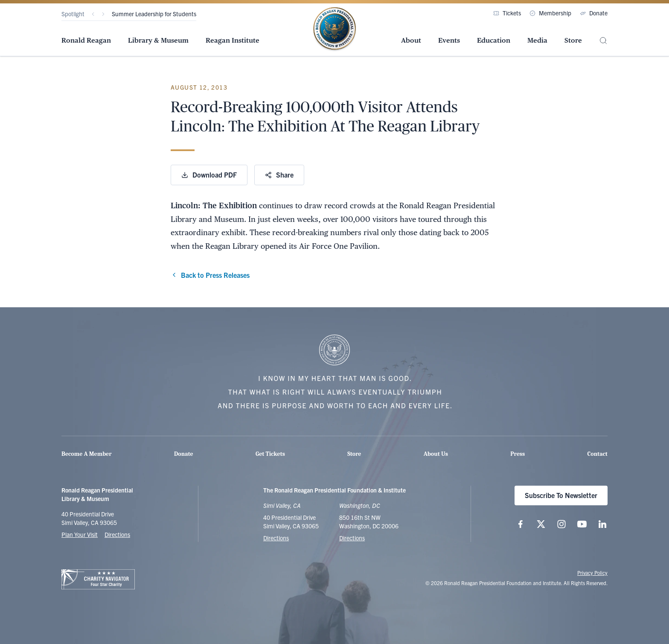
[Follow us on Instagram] (561, 524)
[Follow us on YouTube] (582, 524)
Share (279, 175)
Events (449, 40)
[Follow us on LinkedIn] (602, 524)
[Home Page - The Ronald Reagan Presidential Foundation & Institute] (334, 29)
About (411, 40)
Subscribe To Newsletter (561, 495)
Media (537, 40)
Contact (598, 454)
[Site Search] (603, 41)
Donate (594, 13)
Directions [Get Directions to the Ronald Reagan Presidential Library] (276, 538)
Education (494, 40)
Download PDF (209, 175)
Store (573, 40)
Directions (117, 534)
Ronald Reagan (86, 40)
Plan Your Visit (80, 534)
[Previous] (93, 14)
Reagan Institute (233, 40)
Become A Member (87, 454)
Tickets (507, 13)
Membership (550, 13)
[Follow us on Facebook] (521, 524)
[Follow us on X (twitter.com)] (541, 524)
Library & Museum (158, 40)
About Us (436, 454)
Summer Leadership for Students (154, 14)
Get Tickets (270, 454)
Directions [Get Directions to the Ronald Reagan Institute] (352, 538)
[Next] (103, 14)
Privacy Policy (592, 573)
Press (518, 454)
